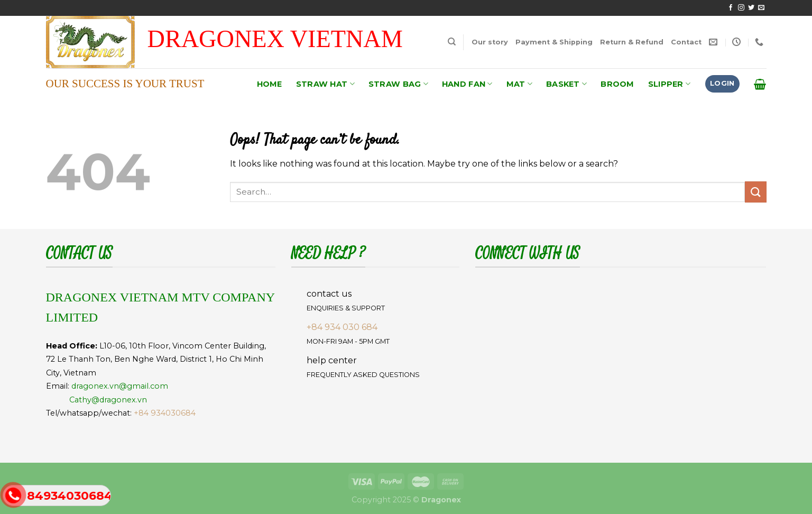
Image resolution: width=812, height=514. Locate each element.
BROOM (617, 84)
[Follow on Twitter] (751, 8)
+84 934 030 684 (342, 327)
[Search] (452, 42)
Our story (490, 42)
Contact (686, 42)
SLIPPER (670, 84)
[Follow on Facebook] (731, 8)
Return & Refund (632, 42)
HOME (270, 84)
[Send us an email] (761, 8)
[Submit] (755, 192)
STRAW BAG (398, 84)
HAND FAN (467, 84)
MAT (519, 84)
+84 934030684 (165, 413)
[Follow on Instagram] (741, 8)
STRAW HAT (325, 84)
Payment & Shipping (554, 42)
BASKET (566, 84)
